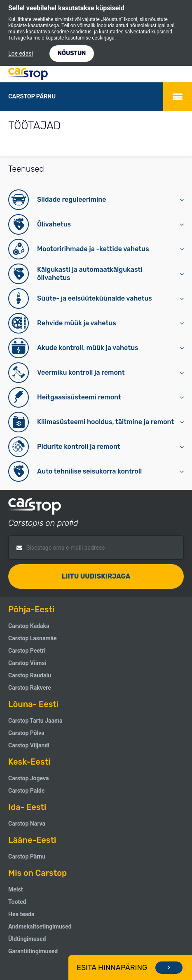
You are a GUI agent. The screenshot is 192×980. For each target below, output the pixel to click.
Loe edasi (21, 54)
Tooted (17, 902)
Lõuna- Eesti (33, 704)
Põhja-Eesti (31, 609)
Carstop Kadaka (29, 626)
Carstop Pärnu (27, 856)
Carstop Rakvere (30, 688)
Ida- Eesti (27, 807)
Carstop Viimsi (27, 663)
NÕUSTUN (72, 53)
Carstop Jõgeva (28, 778)
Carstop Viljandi (29, 745)
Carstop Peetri (27, 651)
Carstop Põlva (26, 733)
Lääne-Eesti (32, 840)
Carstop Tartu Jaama (35, 721)
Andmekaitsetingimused (40, 926)
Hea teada (21, 914)
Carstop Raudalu (30, 675)
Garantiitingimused (33, 951)
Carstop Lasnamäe (33, 638)
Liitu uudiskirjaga (96, 576)
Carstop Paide (26, 791)
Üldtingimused (27, 939)
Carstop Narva (27, 824)
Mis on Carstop (37, 873)
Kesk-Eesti (29, 762)
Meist (15, 889)
